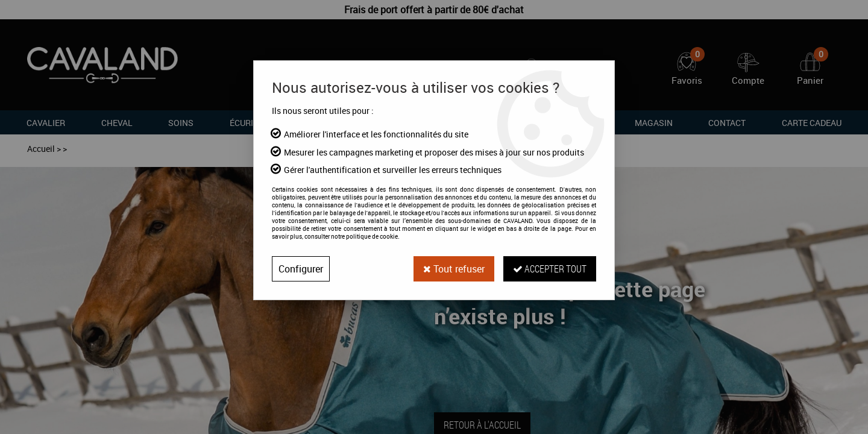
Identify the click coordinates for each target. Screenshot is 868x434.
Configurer (301, 269)
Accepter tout (550, 269)
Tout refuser (454, 269)
